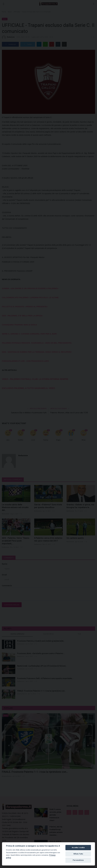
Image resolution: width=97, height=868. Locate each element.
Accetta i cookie (78, 848)
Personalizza (78, 860)
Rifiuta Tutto (78, 854)
